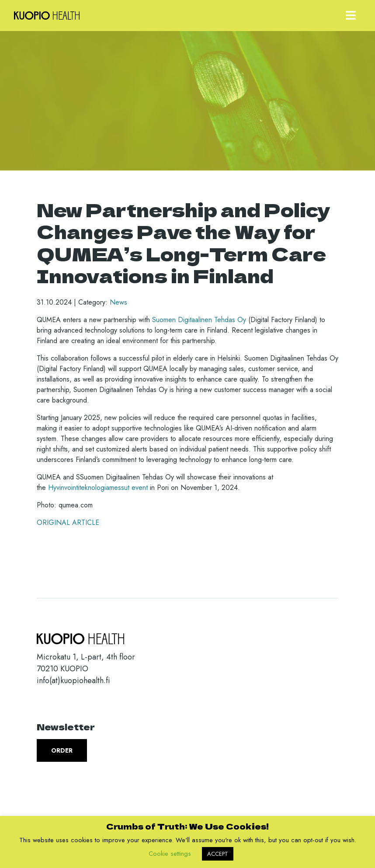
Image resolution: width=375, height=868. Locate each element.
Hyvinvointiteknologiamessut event (98, 488)
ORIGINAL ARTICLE (68, 523)
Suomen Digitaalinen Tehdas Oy (199, 320)
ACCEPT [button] (218, 854)
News (118, 302)
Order (62, 750)
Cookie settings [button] (170, 854)
